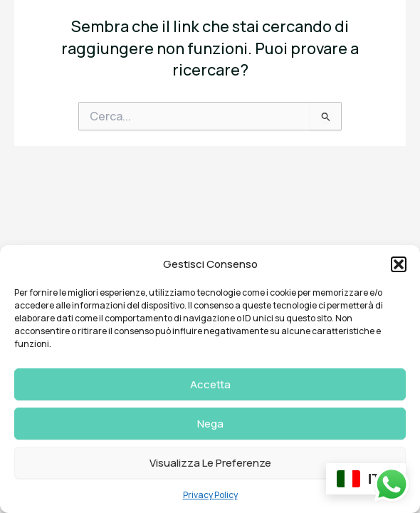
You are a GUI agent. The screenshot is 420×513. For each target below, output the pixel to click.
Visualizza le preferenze (210, 463)
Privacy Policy (210, 495)
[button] (399, 264)
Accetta (210, 384)
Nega (210, 424)
